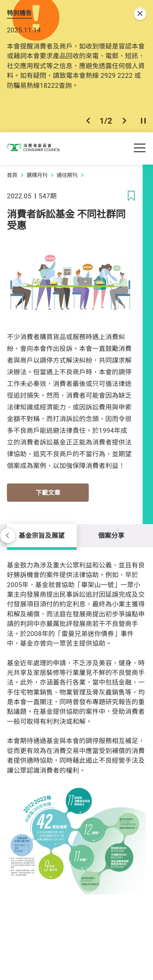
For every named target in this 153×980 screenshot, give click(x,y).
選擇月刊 (37, 175)
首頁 (12, 175)
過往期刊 (67, 175)
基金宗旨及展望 (42, 535)
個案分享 (111, 535)
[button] (88, 121)
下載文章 (48, 492)
